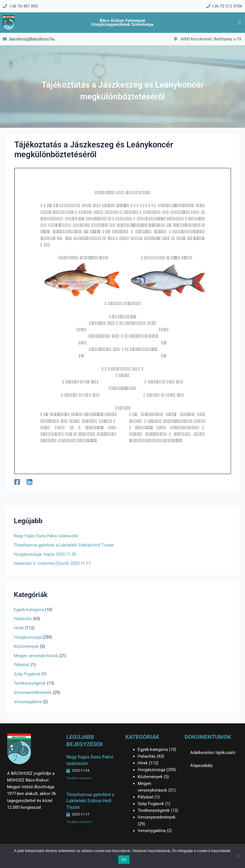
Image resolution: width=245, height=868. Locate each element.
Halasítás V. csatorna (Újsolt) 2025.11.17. (53, 563)
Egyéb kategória (29, 610)
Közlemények (26, 646)
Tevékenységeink (30, 683)
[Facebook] (17, 482)
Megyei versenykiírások (36, 656)
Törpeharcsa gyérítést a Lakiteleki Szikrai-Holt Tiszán (64, 545)
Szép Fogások (27, 674)
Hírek (19, 628)
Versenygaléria (28, 702)
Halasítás (23, 619)
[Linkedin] (30, 482)
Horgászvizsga (28, 637)
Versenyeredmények (33, 692)
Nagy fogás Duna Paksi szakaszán (46, 536)
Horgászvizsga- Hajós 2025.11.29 (45, 554)
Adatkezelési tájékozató (213, 753)
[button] (240, 23)
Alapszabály (201, 766)
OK (124, 860)
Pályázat (22, 665)
